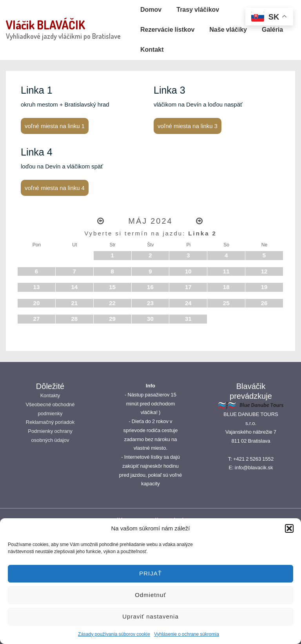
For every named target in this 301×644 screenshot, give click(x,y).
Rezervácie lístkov (167, 29)
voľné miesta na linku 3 (188, 126)
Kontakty (50, 395)
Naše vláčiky (228, 29)
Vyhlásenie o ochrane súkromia (187, 634)
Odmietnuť (150, 595)
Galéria (272, 29)
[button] (289, 528)
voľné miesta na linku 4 (55, 188)
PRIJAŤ (150, 573)
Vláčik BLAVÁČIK (45, 25)
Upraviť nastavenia (150, 616)
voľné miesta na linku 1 (55, 126)
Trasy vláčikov (198, 9)
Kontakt (152, 49)
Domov (151, 9)
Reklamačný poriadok (50, 422)
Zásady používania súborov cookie (114, 634)
